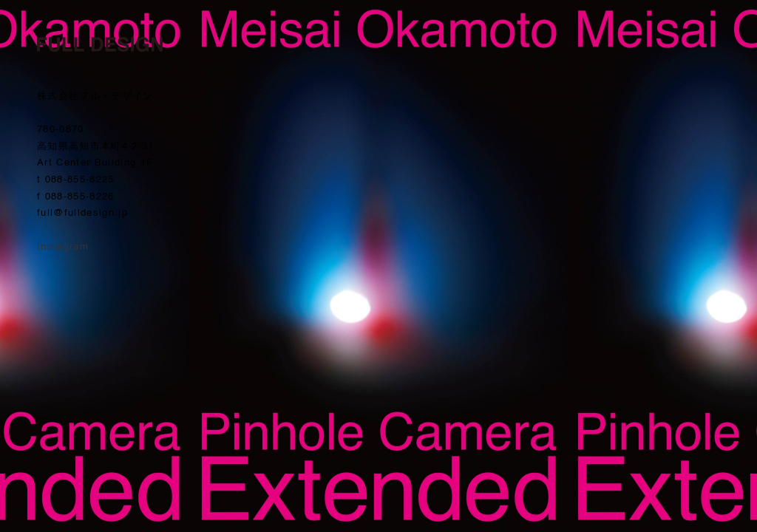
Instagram (63, 247)
